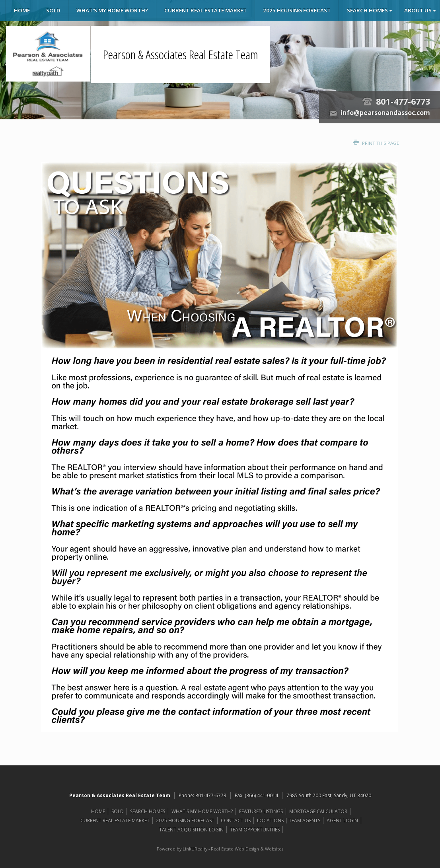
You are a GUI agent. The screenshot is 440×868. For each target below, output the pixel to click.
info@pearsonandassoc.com (385, 113)
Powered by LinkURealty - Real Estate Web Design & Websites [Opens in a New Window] (220, 849)
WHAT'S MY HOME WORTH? (112, 10)
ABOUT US (418, 10)
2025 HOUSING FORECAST (297, 10)
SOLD (53, 10)
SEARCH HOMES (367, 10)
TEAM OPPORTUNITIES (255, 830)
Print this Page (376, 143)
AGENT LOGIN (342, 820)
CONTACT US (236, 820)
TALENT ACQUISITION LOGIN (191, 830)
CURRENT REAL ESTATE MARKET (205, 10)
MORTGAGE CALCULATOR (318, 811)
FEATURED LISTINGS (261, 811)
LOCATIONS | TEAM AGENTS (289, 820)
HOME (22, 10)
